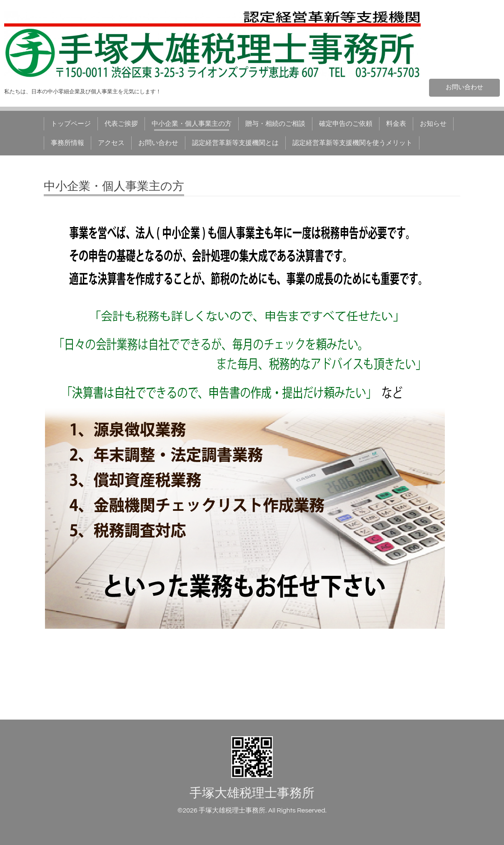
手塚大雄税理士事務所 (252, 793)
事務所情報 (67, 143)
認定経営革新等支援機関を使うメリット (352, 143)
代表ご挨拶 (121, 124)
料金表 (396, 124)
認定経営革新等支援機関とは (235, 143)
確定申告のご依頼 (346, 124)
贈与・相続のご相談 (275, 124)
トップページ (71, 124)
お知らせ (433, 124)
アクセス (111, 143)
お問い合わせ (464, 87)
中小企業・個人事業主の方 (192, 124)
